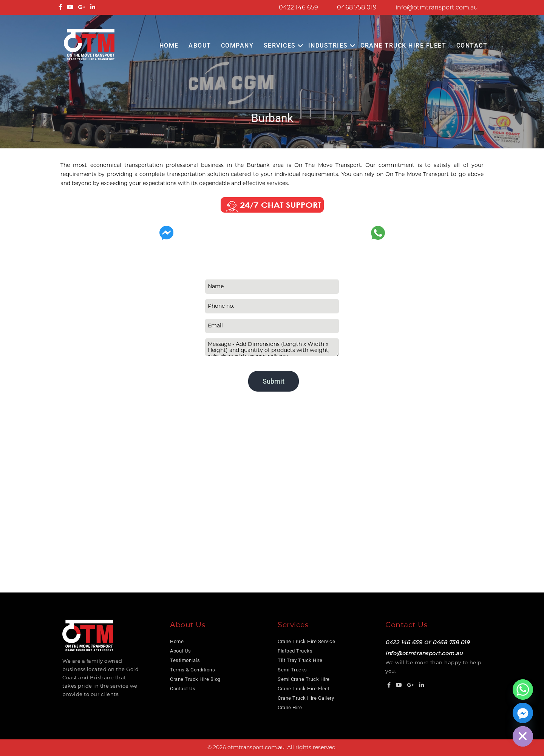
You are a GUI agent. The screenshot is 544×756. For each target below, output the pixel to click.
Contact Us (183, 689)
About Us (180, 651)
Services (280, 46)
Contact (472, 46)
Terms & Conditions (192, 670)
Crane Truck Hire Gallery (306, 698)
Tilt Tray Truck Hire (300, 660)
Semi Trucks (292, 670)
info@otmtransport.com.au (437, 7)
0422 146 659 (298, 7)
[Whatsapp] (523, 690)
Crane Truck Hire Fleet (403, 46)
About (200, 46)
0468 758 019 (357, 7)
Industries (328, 46)
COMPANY (237, 46)
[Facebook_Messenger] (523, 713)
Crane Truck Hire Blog (195, 679)
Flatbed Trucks (295, 651)
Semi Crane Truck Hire (304, 679)
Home (169, 46)
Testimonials (185, 660)
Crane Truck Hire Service (306, 641)
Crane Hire (290, 707)
